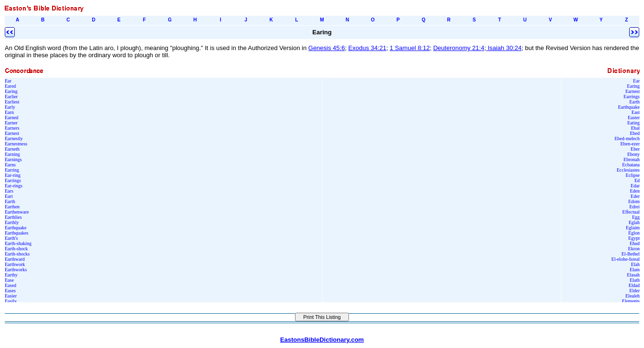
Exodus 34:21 (368, 48)
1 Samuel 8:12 (410, 48)
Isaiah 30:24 (504, 48)
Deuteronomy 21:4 (459, 48)
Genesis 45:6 (327, 48)
